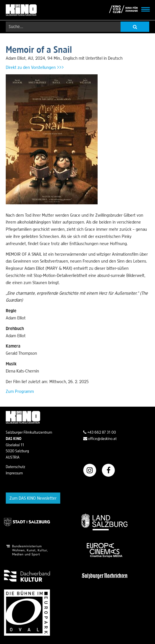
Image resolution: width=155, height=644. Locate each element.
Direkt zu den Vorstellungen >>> (35, 67)
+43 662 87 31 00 (100, 432)
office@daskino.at (100, 439)
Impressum (14, 473)
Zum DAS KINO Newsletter (33, 498)
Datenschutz (15, 467)
